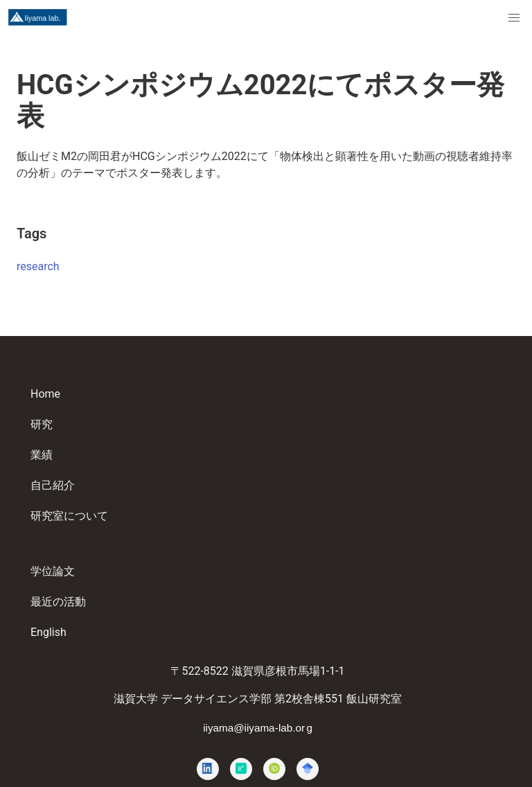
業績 (42, 455)
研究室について (69, 516)
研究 (42, 424)
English (48, 632)
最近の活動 (58, 602)
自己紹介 (53, 485)
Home (45, 394)
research (38, 266)
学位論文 (53, 571)
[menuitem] (514, 18)
